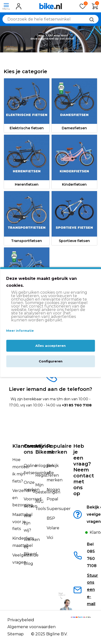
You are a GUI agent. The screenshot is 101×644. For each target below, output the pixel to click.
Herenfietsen (27, 184)
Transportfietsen (27, 241)
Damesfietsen (74, 128)
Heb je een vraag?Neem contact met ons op (84, 470)
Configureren (51, 361)
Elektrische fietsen (27, 128)
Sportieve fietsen (74, 241)
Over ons (30, 449)
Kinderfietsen (74, 184)
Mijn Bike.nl (44, 449)
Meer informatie (20, 331)
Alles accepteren (50, 346)
